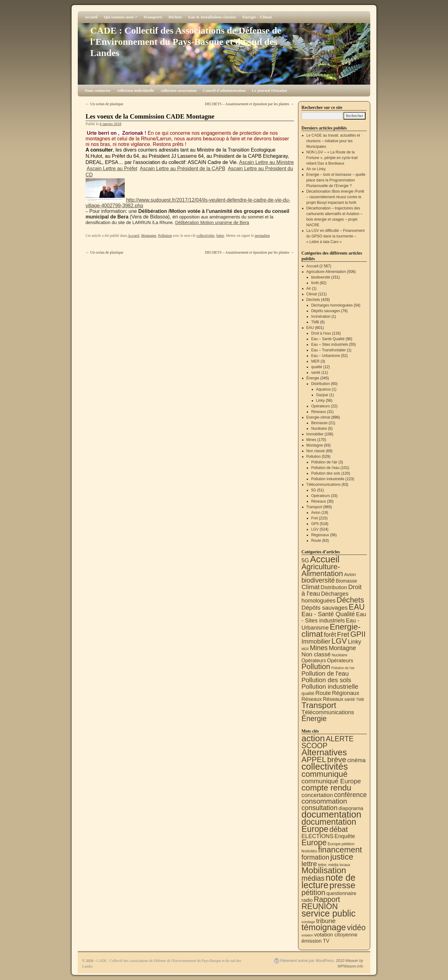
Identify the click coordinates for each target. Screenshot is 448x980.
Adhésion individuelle (135, 90)
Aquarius (323, 389)
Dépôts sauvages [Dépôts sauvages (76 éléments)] (325, 608)
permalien (262, 236)
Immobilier (315, 434)
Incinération (321, 317)
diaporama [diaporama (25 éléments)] (351, 808)
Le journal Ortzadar (269, 90)
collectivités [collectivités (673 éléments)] (325, 767)
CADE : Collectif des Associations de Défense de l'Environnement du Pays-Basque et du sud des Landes (186, 42)
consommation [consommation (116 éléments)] (324, 801)
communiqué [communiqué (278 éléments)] (324, 774)
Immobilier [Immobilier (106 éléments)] (316, 641)
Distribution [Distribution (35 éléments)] (334, 587)
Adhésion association (179, 90)
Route (316, 541)
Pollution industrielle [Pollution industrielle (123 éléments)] (330, 686)
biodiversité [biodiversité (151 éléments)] (318, 580)
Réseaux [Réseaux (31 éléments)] (333, 699)
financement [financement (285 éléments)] (340, 850)
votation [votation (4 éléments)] (307, 935)
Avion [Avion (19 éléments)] (350, 574)
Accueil (91, 17)
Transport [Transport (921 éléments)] (319, 705)
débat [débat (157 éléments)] (339, 829)
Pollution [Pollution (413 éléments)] (316, 666)
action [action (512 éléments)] (313, 738)
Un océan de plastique (104, 104)
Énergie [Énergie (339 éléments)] (314, 719)
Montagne (149, 236)
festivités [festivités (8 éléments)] (309, 851)
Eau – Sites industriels (330, 345)
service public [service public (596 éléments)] (329, 913)
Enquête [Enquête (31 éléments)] (345, 836)
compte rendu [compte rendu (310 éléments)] (326, 788)
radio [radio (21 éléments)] (307, 900)
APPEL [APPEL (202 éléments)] (314, 760)
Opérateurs (320, 406)
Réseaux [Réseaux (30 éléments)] (312, 699)
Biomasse (319, 423)
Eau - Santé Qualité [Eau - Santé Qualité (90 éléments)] (328, 614)
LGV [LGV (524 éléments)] (339, 641)
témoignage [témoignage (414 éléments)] (324, 927)
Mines (311, 440)
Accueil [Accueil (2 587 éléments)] (325, 559)
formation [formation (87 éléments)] (315, 857)
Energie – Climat (257, 17)
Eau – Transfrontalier (328, 350)
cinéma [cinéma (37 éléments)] (356, 760)
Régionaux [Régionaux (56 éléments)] (346, 693)
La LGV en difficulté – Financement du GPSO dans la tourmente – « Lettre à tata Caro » (336, 236)
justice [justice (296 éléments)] (342, 857)
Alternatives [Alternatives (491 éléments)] (324, 752)
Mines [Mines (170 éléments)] (319, 648)
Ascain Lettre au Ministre (266, 162)
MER (315, 361)
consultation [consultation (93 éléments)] (320, 808)
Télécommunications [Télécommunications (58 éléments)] (328, 712)
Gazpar (322, 395)
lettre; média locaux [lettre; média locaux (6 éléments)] (334, 865)
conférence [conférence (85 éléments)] (350, 795)
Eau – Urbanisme (326, 356)
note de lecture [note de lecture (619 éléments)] (329, 881)
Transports (153, 17)
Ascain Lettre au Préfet (112, 169)
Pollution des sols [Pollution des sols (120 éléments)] (326, 680)
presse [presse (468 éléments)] (342, 885)
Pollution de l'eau (325, 468)
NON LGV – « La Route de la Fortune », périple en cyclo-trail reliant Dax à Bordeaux (332, 158)
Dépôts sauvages (326, 311)
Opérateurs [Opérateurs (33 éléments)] (340, 661)
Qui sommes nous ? (120, 17)
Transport (314, 507)
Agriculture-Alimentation (326, 272)
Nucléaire (319, 429)
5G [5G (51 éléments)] (305, 560)
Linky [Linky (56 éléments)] (355, 642)
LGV (315, 529)
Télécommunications (324, 485)
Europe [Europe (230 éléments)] (314, 842)
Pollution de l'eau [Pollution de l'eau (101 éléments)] (325, 673)
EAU (310, 328)
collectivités (206, 236)
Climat (312, 294)
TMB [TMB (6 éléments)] (360, 700)
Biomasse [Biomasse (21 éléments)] (346, 581)
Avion (316, 513)
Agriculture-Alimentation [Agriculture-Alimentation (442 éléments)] (322, 570)
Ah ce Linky (316, 169)
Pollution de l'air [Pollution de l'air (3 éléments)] (343, 668)
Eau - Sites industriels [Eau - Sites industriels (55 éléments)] (334, 617)
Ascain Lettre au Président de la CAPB (182, 169)
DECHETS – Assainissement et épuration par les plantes (249, 104)
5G (314, 490)
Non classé (316, 451)
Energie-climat (318, 417)
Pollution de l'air (324, 462)
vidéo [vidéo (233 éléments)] (356, 927)
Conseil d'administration (224, 90)
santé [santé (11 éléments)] (350, 699)
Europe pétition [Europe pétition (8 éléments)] (341, 844)
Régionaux (320, 535)
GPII (315, 524)
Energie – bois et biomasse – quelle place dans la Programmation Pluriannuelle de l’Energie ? (336, 180)
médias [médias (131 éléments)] (313, 878)
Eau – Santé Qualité (328, 339)
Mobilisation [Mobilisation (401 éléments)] (324, 870)
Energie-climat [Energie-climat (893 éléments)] (331, 630)
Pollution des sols (326, 473)
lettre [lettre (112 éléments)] (309, 864)
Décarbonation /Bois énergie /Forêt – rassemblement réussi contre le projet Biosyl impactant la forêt (335, 197)
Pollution (165, 236)
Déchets (175, 17)
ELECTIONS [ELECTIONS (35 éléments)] (317, 836)
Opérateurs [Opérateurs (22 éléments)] (314, 661)
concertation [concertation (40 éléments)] (317, 795)
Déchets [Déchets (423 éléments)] (350, 600)
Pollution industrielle (328, 479)
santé (316, 373)
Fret (314, 518)
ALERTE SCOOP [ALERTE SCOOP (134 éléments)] (328, 742)
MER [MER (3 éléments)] (305, 649)
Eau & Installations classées (212, 17)
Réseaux (318, 412)
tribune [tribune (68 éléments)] (326, 921)
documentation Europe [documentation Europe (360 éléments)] (329, 825)
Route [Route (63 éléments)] (323, 693)
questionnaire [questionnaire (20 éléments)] (341, 893)
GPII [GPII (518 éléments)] (358, 634)
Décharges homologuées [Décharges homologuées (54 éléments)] (325, 597)
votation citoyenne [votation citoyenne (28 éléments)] (336, 935)
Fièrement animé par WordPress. (308, 961)
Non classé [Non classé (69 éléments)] (316, 654)
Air (309, 288)
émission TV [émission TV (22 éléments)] (315, 941)
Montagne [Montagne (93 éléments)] (343, 648)
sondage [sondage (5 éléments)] (308, 922)
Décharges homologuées (332, 305)
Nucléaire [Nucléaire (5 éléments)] (339, 655)
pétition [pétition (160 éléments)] (313, 892)
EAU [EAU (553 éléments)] (357, 607)
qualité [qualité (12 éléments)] (308, 693)
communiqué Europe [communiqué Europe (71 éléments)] (331, 781)
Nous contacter (98, 90)
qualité (317, 367)
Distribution (320, 384)
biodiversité (321, 277)
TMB (315, 322)
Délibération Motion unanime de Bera (212, 223)
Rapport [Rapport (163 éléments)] (327, 899)
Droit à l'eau (321, 333)
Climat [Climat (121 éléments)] (310, 587)
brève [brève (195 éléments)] (337, 760)
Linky (320, 401)
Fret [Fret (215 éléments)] (343, 634)
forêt (315, 283)
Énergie (313, 378)
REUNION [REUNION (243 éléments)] (320, 906)
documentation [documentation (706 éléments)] (331, 814)
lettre (220, 236)
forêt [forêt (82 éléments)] (330, 635)
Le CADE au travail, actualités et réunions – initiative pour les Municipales (333, 141)
